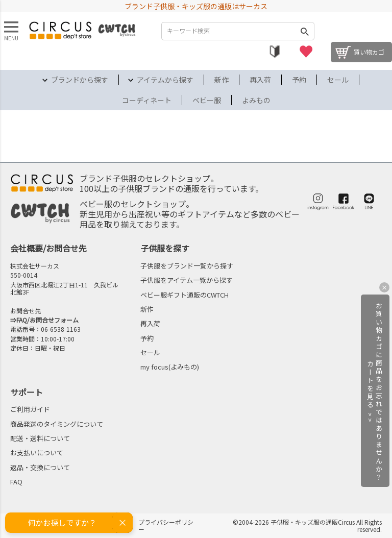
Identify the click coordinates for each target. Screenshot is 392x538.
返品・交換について (40, 467)
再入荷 (260, 80)
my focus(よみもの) (170, 367)
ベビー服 (207, 100)
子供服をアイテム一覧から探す (187, 280)
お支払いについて (37, 453)
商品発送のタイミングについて (57, 424)
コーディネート (147, 100)
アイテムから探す (165, 80)
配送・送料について (40, 438)
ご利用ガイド (30, 409)
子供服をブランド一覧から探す (187, 266)
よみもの (256, 100)
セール (338, 80)
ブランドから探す (80, 80)
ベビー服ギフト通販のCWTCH (185, 295)
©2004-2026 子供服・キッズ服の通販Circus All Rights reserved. (307, 525)
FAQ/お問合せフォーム (47, 320)
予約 (299, 80)
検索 (304, 31)
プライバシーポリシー (166, 525)
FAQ (16, 482)
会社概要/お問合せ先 (48, 248)
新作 (222, 80)
